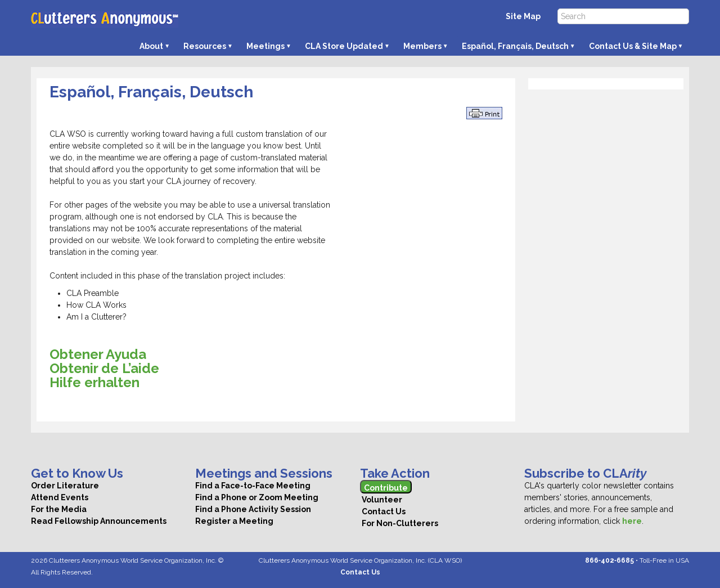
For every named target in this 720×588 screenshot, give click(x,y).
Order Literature (65, 486)
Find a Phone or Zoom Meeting (257, 497)
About (151, 46)
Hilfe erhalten (94, 382)
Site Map (523, 16)
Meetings (265, 46)
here (632, 521)
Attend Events (60, 497)
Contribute (386, 488)
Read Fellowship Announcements (99, 521)
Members (422, 46)
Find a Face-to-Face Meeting (253, 486)
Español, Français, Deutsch (515, 46)
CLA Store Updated (344, 46)
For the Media (59, 509)
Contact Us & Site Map (633, 46)
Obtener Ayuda (98, 354)
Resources (205, 46)
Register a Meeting (234, 521)
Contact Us (383, 511)
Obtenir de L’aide (104, 368)
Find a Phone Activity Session (253, 509)
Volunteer (381, 500)
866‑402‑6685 (609, 560)
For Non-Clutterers (399, 523)
